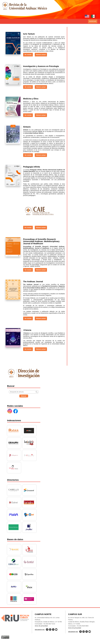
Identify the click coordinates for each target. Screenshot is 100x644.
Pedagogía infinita (32, 167)
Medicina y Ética (31, 99)
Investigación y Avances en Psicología (41, 66)
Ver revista (28, 55)
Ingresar (93, 21)
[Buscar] (24, 392)
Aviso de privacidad (41, 626)
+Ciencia (27, 330)
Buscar (24, 396)
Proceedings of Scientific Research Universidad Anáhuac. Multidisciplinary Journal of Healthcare (41, 241)
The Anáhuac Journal (33, 282)
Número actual (41, 55)
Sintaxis (27, 127)
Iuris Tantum (29, 34)
